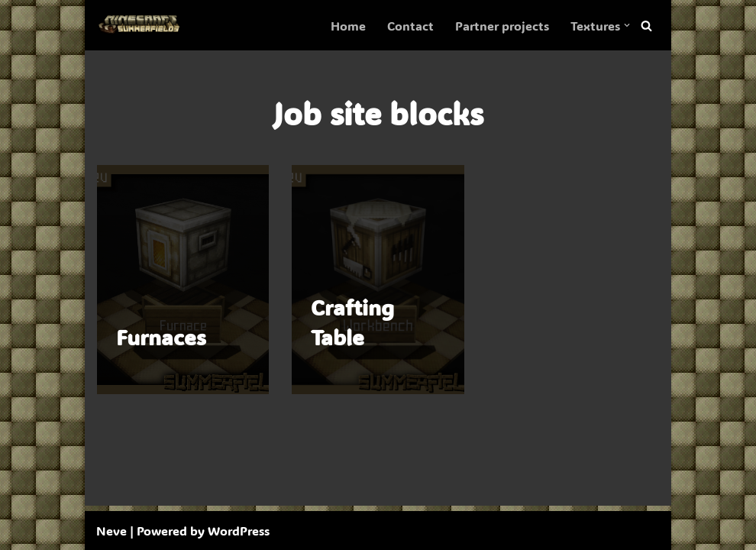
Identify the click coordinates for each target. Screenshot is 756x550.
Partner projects (502, 26)
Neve (111, 531)
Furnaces (161, 337)
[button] (627, 25)
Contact (410, 26)
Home (348, 26)
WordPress (239, 531)
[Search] (646, 26)
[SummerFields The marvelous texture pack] (142, 25)
